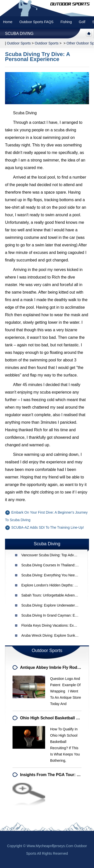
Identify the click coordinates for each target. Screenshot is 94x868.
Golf (82, 22)
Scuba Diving (19, 34)
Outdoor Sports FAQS (36, 22)
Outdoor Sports (46, 43)
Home (8, 22)
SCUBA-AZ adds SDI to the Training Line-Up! (48, 527)
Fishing (66, 22)
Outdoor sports (19, 43)
